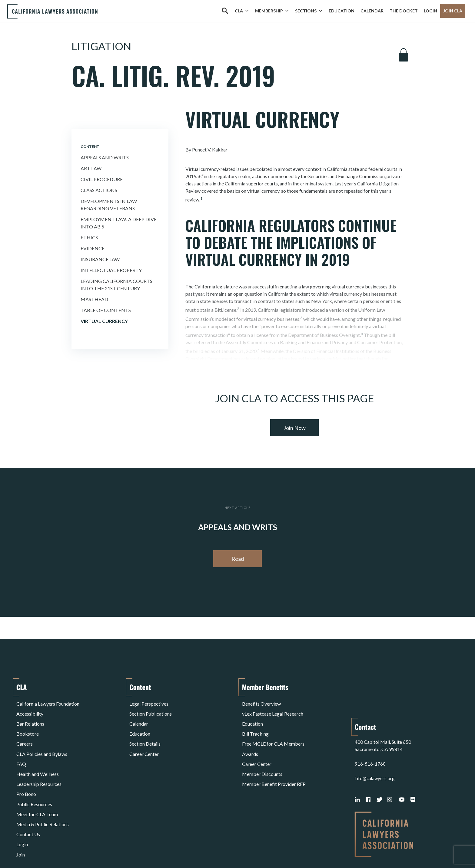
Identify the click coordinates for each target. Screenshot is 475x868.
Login (430, 11)
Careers (25, 731)
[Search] (225, 11)
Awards (250, 738)
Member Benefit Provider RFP (274, 760)
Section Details (145, 731)
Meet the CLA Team (37, 782)
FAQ (21, 746)
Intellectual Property (111, 270)
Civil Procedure (102, 179)
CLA (242, 11)
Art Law (91, 168)
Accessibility (30, 709)
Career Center (144, 738)
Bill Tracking (255, 724)
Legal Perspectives (149, 702)
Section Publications (151, 709)
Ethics (89, 237)
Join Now (295, 428)
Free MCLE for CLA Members (273, 731)
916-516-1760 (370, 724)
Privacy (66, 848)
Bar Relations (30, 717)
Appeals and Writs (105, 157)
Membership (272, 11)
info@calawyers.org (375, 738)
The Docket (404, 11)
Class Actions (99, 190)
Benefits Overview (261, 702)
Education (342, 11)
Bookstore (28, 724)
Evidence (93, 248)
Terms (43, 848)
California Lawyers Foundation (48, 702)
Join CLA (453, 11)
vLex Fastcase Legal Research (273, 709)
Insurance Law (100, 259)
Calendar (372, 11)
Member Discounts (262, 753)
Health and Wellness (38, 753)
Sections (309, 11)
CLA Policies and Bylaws (42, 738)
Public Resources (34, 775)
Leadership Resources (39, 760)
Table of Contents (106, 310)
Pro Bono (26, 768)
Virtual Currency (104, 321)
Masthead (94, 299)
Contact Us (28, 797)
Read (238, 559)
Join (21, 811)
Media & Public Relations (43, 789)
